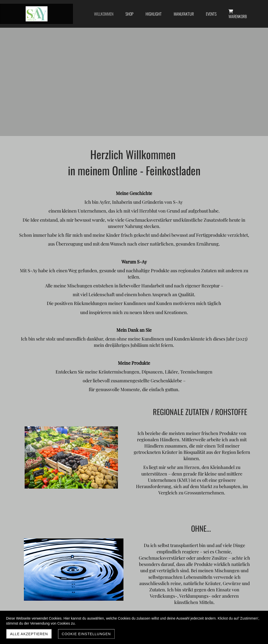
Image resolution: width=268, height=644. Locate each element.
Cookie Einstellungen (86, 634)
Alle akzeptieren (29, 634)
